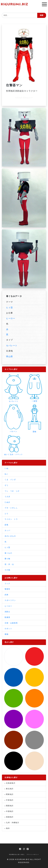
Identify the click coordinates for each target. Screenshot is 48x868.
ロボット (8, 629)
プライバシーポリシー (33, 855)
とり (6, 514)
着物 (6, 634)
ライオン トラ (11, 519)
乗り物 (7, 559)
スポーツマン (10, 600)
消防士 (7, 612)
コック (7, 583)
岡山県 (10, 356)
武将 (6, 595)
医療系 (7, 617)
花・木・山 (9, 564)
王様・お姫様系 (11, 623)
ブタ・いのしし (11, 508)
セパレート (12, 346)
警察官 (7, 589)
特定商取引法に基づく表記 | (17, 855)
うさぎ (7, 497)
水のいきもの (10, 536)
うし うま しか (12, 491)
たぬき (7, 502)
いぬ (6, 468)
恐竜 (6, 525)
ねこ (6, 474)
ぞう (6, 485)
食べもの (8, 553)
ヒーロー (11, 318)
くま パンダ (10, 480)
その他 (7, 570)
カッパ (7, 530)
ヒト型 (10, 308)
